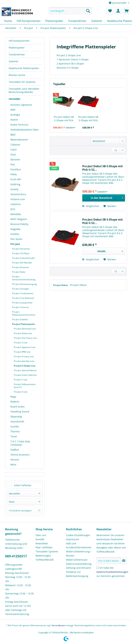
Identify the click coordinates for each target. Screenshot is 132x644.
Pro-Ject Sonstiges (21, 289)
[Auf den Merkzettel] (110, 206)
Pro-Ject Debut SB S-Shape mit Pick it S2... (64, 119)
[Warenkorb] (127, 11)
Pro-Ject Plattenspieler (24, 324)
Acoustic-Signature (21, 105)
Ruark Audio (17, 407)
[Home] (8, 21)
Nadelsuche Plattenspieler (24, 68)
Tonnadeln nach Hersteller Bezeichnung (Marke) (24, 90)
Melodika (16, 214)
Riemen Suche (17, 75)
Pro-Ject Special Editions (25, 370)
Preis (12, 502)
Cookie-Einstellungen (78, 535)
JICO (13, 209)
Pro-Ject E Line (21, 392)
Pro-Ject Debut (61, 285)
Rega (13, 397)
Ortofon (15, 234)
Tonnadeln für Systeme (22, 82)
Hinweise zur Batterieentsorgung (77, 574)
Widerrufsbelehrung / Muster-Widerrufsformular (78, 556)
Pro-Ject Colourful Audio (23, 258)
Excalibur (16, 169)
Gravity (14, 189)
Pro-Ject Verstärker (21, 249)
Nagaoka (15, 229)
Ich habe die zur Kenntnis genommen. (112, 572)
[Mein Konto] (118, 11)
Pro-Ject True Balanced (23, 298)
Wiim (13, 465)
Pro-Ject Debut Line (23, 333)
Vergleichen (91, 206)
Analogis (15, 115)
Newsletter (42, 543)
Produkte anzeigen (25, 510)
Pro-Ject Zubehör (20, 319)
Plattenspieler (17, 48)
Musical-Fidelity (19, 224)
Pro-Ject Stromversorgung (24, 284)
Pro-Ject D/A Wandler (22, 263)
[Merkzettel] (110, 11)
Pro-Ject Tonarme (20, 307)
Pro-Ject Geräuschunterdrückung (24, 278)
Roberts (15, 402)
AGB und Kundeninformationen (79, 545)
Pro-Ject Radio (19, 272)
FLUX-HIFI (16, 179)
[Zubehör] (97, 21)
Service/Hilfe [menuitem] (118, 3)
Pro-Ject (15, 244)
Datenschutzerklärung (79, 564)
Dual (13, 154)
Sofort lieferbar (23, 485)
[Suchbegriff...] (70, 11)
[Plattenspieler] (54, 21)
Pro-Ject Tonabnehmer (23, 293)
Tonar (14, 436)
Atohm (14, 120)
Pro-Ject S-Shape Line (25, 366)
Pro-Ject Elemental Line (25, 329)
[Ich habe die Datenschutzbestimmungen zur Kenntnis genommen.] (98, 568)
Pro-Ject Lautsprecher (22, 303)
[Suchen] (88, 11)
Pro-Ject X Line (21, 343)
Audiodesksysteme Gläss (25, 130)
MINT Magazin (19, 219)
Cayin (14, 149)
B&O (13, 135)
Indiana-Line (18, 199)
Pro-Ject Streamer (21, 267)
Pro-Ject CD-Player (21, 253)
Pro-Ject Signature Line (25, 347)
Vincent (15, 460)
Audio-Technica (19, 125)
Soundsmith (17, 421)
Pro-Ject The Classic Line (25, 338)
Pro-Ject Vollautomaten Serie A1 (25, 386)
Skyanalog (16, 416)
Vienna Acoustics (20, 455)
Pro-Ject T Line (21, 380)
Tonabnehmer (17, 54)
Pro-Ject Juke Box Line (24, 361)
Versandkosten (59, 625)
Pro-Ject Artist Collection (25, 375)
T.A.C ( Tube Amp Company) (20, 443)
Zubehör (14, 61)
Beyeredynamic (19, 140)
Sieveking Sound (20, 412)
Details (110, 251)
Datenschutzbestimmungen (112, 572)
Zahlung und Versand (78, 568)
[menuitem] (70, 12)
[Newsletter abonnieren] (124, 561)
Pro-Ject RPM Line (22, 352)
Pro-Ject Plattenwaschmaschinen (24, 313)
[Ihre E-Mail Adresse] (109, 561)
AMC (13, 110)
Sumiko (15, 426)
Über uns (41, 535)
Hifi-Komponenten (19, 41)
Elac (13, 164)
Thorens (15, 431)
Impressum (72, 539)
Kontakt (40, 539)
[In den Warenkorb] (104, 198)
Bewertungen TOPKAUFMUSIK (45, 558)
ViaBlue (15, 450)
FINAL (14, 174)
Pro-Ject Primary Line (24, 356)
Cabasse (15, 144)
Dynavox (15, 159)
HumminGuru (18, 194)
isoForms (16, 204)
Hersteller (15, 99)
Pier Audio (16, 239)
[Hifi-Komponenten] (29, 21)
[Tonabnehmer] (77, 21)
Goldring (15, 184)
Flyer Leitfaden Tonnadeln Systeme (47, 549)
